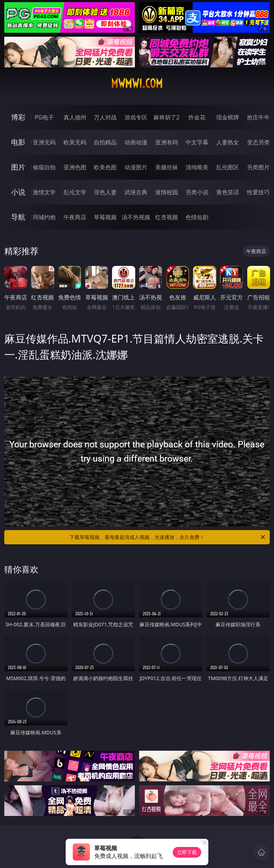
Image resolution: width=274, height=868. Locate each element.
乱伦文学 (75, 192)
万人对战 (105, 117)
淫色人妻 (105, 192)
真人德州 (75, 117)
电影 (18, 142)
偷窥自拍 (44, 167)
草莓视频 (105, 217)
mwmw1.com (137, 83)
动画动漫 (136, 142)
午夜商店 (75, 217)
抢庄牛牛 (258, 117)
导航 (18, 217)
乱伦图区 (228, 167)
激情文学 (44, 192)
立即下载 (187, 852)
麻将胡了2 (166, 117)
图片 (18, 167)
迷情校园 (167, 192)
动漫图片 (136, 167)
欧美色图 (105, 167)
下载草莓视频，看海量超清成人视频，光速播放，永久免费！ (168, 537)
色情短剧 (197, 217)
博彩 (18, 117)
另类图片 (258, 167)
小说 (18, 192)
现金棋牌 (228, 117)
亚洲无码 (44, 142)
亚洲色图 (75, 167)
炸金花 (197, 117)
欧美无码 (75, 142)
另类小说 (197, 192)
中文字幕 (197, 142)
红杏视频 (167, 217)
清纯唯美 (197, 167)
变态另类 (258, 142)
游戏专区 (136, 117)
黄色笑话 (228, 192)
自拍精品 (105, 142)
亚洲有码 (167, 142)
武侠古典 (136, 192)
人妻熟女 (228, 142)
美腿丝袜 (167, 167)
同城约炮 (44, 217)
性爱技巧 (258, 192)
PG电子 (44, 117)
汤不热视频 (136, 217)
